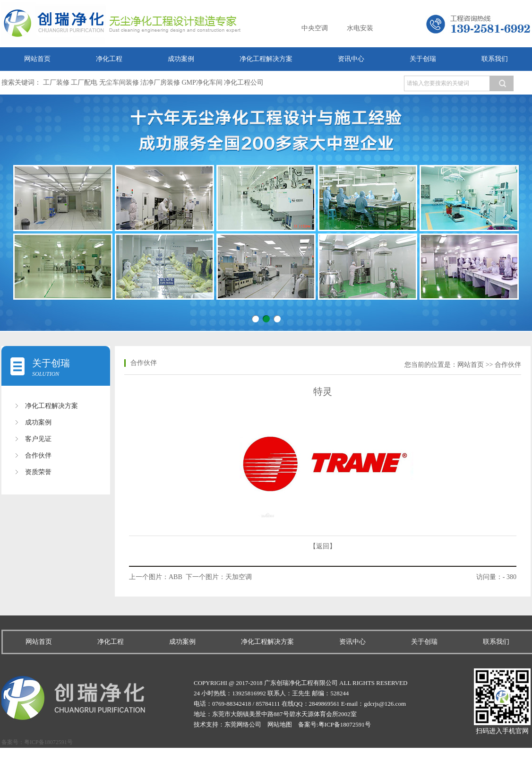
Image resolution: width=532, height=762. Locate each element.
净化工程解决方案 (266, 59)
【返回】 (323, 546)
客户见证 (38, 439)
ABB (176, 577)
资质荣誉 (38, 472)
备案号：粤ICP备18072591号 (37, 742)
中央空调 (315, 28)
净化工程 (109, 59)
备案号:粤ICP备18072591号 (335, 724)
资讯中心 (351, 59)
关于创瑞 (423, 59)
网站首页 (37, 59)
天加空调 (239, 577)
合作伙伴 (38, 455)
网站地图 (280, 724)
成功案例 (181, 59)
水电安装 (360, 28)
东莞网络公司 (243, 724)
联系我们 (495, 59)
